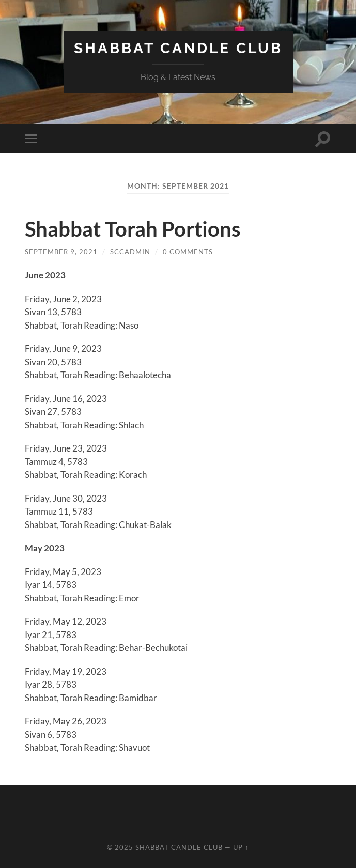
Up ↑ (241, 847)
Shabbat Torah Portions (133, 229)
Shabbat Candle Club (178, 48)
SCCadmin (130, 252)
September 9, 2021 (61, 252)
